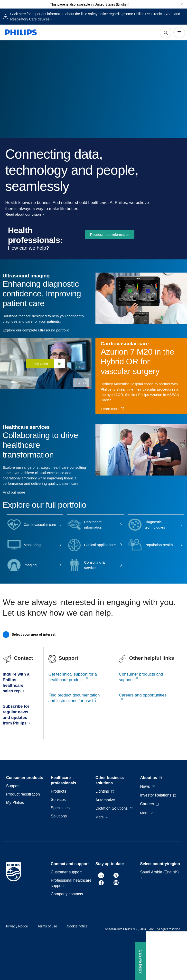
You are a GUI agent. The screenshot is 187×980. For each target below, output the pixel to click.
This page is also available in (72, 4)
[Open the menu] (179, 33)
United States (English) (112, 4)
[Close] (182, 4)
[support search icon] (166, 33)
